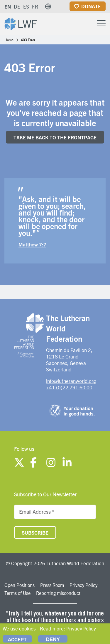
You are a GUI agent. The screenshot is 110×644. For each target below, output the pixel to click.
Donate (91, 6)
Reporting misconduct (58, 593)
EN (8, 6)
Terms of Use (17, 593)
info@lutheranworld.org (71, 381)
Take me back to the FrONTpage (55, 137)
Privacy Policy (83, 585)
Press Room (52, 585)
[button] (48, 6)
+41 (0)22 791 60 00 (69, 387)
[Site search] (87, 24)
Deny (53, 639)
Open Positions (20, 585)
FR (35, 6)
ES (26, 6)
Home (9, 40)
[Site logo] (21, 23)
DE (17, 6)
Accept (17, 639)
